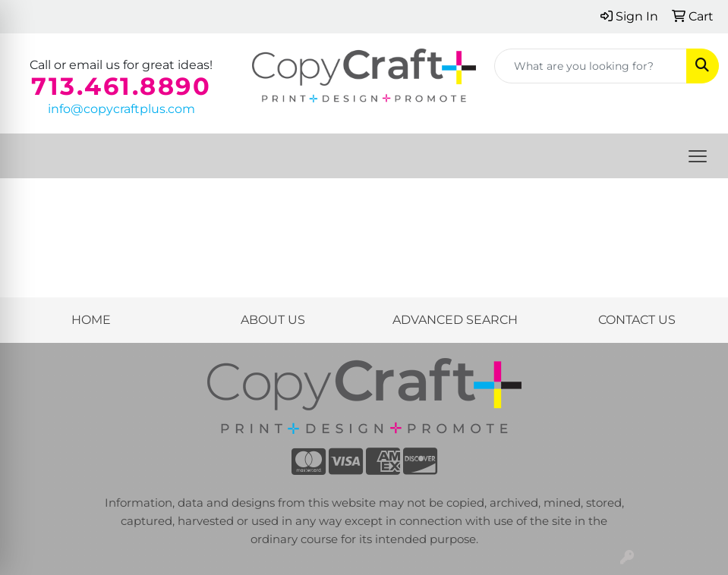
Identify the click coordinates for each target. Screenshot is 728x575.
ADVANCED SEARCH (455, 320)
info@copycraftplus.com (121, 109)
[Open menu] (698, 156)
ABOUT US (273, 320)
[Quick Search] (591, 66)
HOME (91, 320)
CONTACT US (637, 320)
